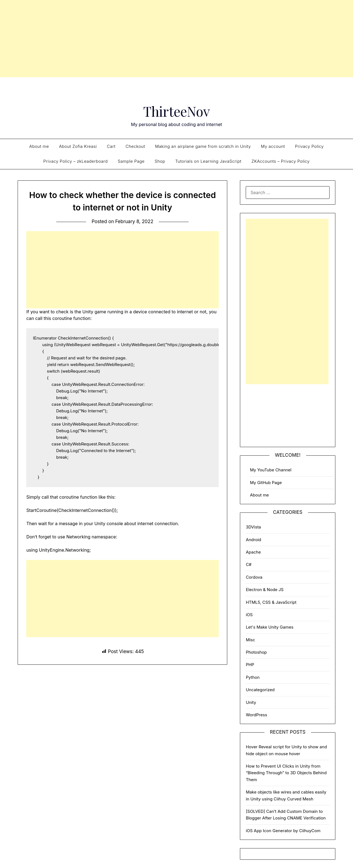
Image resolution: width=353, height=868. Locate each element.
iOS (249, 615)
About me (39, 146)
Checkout (135, 146)
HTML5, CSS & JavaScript (271, 602)
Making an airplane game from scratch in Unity (203, 146)
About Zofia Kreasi (78, 146)
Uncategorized (260, 690)
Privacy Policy (309, 146)
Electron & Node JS (265, 590)
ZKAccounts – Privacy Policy (281, 161)
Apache (253, 552)
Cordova (254, 577)
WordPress (256, 715)
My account (273, 146)
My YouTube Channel (271, 470)
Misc (250, 640)
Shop (160, 161)
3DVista (253, 527)
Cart (111, 146)
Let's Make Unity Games (270, 627)
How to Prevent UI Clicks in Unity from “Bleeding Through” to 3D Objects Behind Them (286, 773)
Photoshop (256, 652)
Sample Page (131, 161)
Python (253, 677)
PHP (250, 665)
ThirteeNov (177, 111)
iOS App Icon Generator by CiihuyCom (283, 831)
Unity (251, 702)
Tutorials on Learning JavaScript (208, 161)
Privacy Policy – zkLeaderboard (75, 161)
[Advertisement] (176, 39)
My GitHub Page (266, 483)
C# (248, 564)
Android (253, 540)
